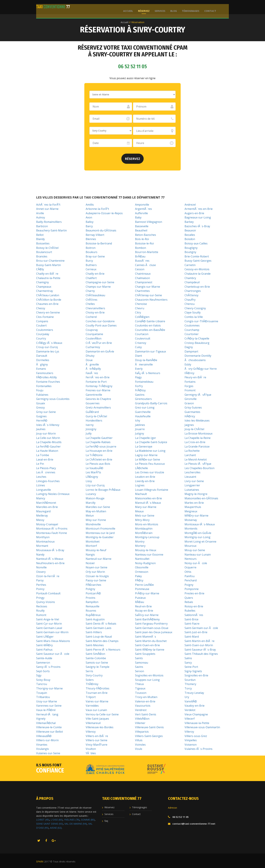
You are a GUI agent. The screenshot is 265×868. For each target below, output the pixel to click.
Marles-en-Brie (194, 503)
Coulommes (192, 325)
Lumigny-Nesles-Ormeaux (53, 494)
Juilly (89, 433)
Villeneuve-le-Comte (49, 727)
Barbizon (42, 226)
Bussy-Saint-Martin (49, 265)
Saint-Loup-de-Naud (99, 637)
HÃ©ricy (190, 416)
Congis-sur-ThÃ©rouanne (201, 321)
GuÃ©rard (92, 412)
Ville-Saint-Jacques (97, 719)
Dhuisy (90, 356)
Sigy (39, 675)
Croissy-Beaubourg (197, 343)
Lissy (89, 481)
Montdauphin (144, 529)
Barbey (189, 222)
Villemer (140, 723)
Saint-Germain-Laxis (99, 628)
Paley (138, 576)
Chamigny (43, 282)
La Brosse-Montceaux (198, 433)
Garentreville (94, 395)
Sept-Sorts (43, 671)
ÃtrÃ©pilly (93, 369)
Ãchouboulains (195, 360)
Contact (209, 7)
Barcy (89, 226)
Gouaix (41, 403)
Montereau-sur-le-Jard (100, 533)
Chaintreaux (143, 274)
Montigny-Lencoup (147, 537)
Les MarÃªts (93, 472)
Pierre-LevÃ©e (144, 585)
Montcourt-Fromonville (100, 529)
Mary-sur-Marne (146, 507)
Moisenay (191, 520)
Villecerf (190, 719)
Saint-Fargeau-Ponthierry (151, 624)
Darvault (42, 356)
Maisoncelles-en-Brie (148, 498)
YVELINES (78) (72, 820)
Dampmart (191, 351)
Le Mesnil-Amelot (196, 459)
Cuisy (138, 347)
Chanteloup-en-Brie (197, 287)
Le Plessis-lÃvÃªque (198, 464)
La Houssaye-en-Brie (99, 451)
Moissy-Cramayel (47, 524)
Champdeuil (192, 282)
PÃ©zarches (93, 585)
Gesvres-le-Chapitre (98, 399)
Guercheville (143, 412)
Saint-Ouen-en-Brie (147, 645)
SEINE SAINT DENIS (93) (50, 824)
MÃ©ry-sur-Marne (196, 516)
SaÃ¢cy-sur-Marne (147, 615)
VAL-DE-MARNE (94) (76, 824)
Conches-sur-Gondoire (100, 321)
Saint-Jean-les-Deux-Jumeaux (154, 632)
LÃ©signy (92, 477)
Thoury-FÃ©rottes (98, 688)
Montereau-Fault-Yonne (52, 533)
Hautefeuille (143, 416)
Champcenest (144, 282)
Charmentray (45, 291)
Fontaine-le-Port (96, 382)
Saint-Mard (192, 637)
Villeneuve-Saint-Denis (149, 727)
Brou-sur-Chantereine (50, 261)
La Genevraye (144, 446)
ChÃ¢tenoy (191, 295)
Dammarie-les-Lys (48, 351)
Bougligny (191, 248)
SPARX (40, 862)
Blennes (91, 239)
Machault (141, 494)
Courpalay (43, 334)
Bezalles (190, 235)
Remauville (93, 606)
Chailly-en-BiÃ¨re (47, 274)
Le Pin (40, 464)
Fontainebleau (144, 382)
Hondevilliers (94, 420)
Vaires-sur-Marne (97, 701)
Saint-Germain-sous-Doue (152, 628)
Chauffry (190, 300)
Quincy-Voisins (46, 602)
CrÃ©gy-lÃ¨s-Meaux (49, 343)
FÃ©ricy (189, 373)
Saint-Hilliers (94, 632)
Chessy (41, 308)
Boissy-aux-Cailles (196, 243)
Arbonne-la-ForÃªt (97, 209)
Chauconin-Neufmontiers (151, 300)
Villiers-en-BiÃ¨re (97, 736)
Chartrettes (142, 291)
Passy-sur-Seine (96, 580)
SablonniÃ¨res (194, 615)
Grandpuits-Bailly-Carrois (151, 403)
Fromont (190, 390)
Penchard (191, 580)
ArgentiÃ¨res (143, 209)
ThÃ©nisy (92, 684)
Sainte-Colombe (96, 658)
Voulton (91, 749)
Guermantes (192, 412)
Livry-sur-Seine (194, 481)
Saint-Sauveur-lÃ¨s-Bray (200, 650)
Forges (189, 386)
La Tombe (43, 455)
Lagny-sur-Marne (146, 455)
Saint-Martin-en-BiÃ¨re (200, 641)
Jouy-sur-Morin (46, 433)
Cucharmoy (93, 347)
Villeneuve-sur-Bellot (50, 732)
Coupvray (92, 330)
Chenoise (141, 304)
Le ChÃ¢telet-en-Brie (99, 459)
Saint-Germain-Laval (49, 628)
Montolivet (93, 542)
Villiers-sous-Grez (196, 736)
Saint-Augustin (95, 619)
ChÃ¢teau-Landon (48, 295)
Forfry (139, 386)
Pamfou (190, 576)
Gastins (140, 395)
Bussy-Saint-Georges (198, 261)
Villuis (139, 740)
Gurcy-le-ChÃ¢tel (96, 416)
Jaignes (189, 425)
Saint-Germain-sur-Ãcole (201, 628)
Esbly (188, 364)
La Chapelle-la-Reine (198, 438)
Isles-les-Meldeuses (197, 420)
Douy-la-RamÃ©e (146, 360)
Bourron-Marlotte (147, 252)
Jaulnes (41, 429)
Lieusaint (190, 477)
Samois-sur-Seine (97, 663)
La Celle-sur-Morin (48, 438)
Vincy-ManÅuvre (97, 745)
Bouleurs (92, 252)
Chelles (90, 304)
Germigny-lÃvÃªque (198, 395)
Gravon (189, 403)
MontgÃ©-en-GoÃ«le (198, 533)
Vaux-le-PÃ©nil (46, 710)
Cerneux (91, 269)
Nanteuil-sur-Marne (99, 559)
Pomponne (192, 589)
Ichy (138, 420)
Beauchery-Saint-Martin (51, 230)
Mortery (140, 546)
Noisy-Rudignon (145, 563)
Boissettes (43, 243)
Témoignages (190, 7)
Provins (91, 598)
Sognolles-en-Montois (149, 675)
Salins (188, 658)
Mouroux (190, 546)
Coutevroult (143, 338)
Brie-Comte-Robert (197, 256)
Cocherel (91, 317)
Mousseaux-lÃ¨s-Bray (50, 550)
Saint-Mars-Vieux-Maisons (53, 641)
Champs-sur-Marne (98, 287)
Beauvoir (190, 230)
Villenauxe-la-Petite (197, 723)
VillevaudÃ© (44, 736)
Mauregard (43, 511)
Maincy (41, 498)
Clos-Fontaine (45, 317)
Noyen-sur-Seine (97, 567)
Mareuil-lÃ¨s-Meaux (148, 503)
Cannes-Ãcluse (145, 265)
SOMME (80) (88, 820)
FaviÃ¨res (92, 373)
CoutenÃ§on (94, 338)
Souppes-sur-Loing (147, 680)
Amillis (90, 205)
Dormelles (43, 360)
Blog (173, 7)
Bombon (141, 248)
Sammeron (43, 663)
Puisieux (140, 598)
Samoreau (142, 663)
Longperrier (192, 485)
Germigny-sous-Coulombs (53, 399)
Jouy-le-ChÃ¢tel (194, 429)
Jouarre (140, 429)
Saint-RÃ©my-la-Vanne (150, 650)
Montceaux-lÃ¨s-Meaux (200, 524)
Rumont (41, 615)
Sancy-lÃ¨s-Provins (48, 667)
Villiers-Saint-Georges (149, 736)
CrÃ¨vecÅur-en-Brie (99, 343)
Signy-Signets (193, 671)
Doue (89, 360)
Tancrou (42, 684)
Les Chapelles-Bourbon (200, 468)
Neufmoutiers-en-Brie (50, 563)
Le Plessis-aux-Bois (98, 464)
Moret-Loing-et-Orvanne (200, 542)
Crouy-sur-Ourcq (47, 347)
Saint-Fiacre (192, 624)
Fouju (40, 390)
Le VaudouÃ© (94, 468)
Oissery (41, 572)
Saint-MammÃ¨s (146, 637)
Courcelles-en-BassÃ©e (150, 330)
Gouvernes (93, 403)
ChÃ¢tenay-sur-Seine (148, 295)
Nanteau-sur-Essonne (149, 555)
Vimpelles (191, 740)
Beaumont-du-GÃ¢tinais (101, 230)
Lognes (140, 485)
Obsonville (142, 567)
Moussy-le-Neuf (96, 550)
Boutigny (190, 252)
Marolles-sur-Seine (98, 507)
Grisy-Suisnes (193, 407)
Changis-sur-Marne (148, 287)
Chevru (140, 308)
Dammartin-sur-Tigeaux (150, 351)
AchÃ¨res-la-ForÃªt (48, 205)
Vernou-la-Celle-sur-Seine (102, 714)
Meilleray (42, 516)
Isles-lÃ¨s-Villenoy (48, 425)
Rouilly (40, 611)
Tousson (141, 693)
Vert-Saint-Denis (146, 714)
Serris (89, 671)
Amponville (142, 205)
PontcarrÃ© (93, 593)
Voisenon (191, 745)
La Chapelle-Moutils (49, 442)
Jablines (140, 425)
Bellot (40, 235)
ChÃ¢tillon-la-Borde (49, 300)
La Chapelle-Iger (146, 438)
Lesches (41, 477)
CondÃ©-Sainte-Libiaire (150, 321)
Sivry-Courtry (94, 675)
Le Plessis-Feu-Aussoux (150, 464)
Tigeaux (140, 688)
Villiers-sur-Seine (97, 740)
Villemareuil (93, 723)
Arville (40, 213)
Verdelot (190, 710)
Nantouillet (142, 559)
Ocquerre (190, 567)
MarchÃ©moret (46, 503)
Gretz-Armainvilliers (98, 407)
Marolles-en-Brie (47, 507)
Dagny (189, 347)
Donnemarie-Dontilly (198, 356)
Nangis (90, 555)
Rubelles (190, 611)
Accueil (127, 7)
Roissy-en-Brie (194, 606)
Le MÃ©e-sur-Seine (148, 459)
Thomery (190, 684)
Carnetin (190, 265)
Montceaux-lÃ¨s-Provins (52, 529)
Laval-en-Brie (45, 459)
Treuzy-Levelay (194, 693)
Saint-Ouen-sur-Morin (199, 645)
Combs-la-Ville (194, 317)
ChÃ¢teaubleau (95, 295)
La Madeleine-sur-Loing (150, 451)
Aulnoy (41, 217)
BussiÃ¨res (142, 261)
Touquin (42, 693)
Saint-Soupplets (145, 654)
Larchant (190, 455)
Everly (139, 369)
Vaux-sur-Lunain (96, 710)
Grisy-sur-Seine (46, 412)
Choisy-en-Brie (95, 312)
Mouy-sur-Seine (195, 550)
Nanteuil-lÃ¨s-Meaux (50, 559)
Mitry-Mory (142, 520)
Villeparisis (142, 732)
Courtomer (192, 334)
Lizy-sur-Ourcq (95, 485)
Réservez (143, 7)
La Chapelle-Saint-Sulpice (151, 442)
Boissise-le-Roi (144, 243)
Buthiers (91, 265)
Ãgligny (42, 364)
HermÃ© (42, 420)
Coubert (41, 325)
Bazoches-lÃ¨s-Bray (197, 226)
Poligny (90, 589)
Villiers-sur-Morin (47, 740)
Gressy (40, 407)
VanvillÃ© (191, 701)
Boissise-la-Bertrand (99, 243)
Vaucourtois (143, 706)
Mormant (42, 546)
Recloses (42, 606)
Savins (139, 667)
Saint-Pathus (44, 650)
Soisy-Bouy (43, 680)
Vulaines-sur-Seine (48, 753)
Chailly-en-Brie (95, 274)
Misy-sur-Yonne (96, 520)
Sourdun (190, 680)
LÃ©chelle (141, 468)
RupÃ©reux (93, 615)
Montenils (191, 529)
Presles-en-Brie (194, 593)
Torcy (188, 688)
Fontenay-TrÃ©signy (99, 386)
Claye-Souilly (193, 312)
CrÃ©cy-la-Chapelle (197, 338)
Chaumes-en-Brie (47, 304)
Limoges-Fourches (48, 481)
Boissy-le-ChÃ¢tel (47, 248)
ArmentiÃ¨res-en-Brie (199, 209)
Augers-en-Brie (194, 213)
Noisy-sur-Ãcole (196, 563)
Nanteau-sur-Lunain (198, 555)
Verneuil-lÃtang (47, 714)
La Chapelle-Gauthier (99, 438)
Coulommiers (45, 330)
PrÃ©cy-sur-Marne (147, 593)
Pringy (40, 598)
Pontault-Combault (48, 593)
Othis (188, 572)
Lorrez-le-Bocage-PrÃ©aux (103, 490)
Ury (187, 697)
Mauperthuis (193, 507)
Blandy (40, 239)
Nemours (191, 559)
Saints (139, 658)
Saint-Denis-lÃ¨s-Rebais (101, 624)
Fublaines (42, 395)
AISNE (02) (56, 828)
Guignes (41, 416)
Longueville (44, 490)
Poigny (189, 585)
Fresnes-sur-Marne (98, 390)
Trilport (91, 697)
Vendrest (141, 710)
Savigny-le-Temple (98, 667)
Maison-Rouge (95, 498)
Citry (138, 312)
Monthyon (43, 537)
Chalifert (91, 278)
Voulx (139, 749)
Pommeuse (142, 589)
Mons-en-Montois (147, 524)
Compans (42, 321)
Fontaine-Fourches (48, 382)
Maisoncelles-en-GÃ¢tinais (201, 498)
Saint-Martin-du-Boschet (151, 641)
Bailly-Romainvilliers (49, 222)
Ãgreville (92, 364)
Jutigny (140, 433)
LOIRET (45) (43, 820)
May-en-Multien (96, 511)
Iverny (90, 425)
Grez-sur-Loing (145, 407)
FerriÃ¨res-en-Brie (98, 377)
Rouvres (91, 611)
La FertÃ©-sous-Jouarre (101, 446)
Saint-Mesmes (95, 645)
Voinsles (140, 745)
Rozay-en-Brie (144, 611)
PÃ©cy (139, 580)
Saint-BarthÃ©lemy (147, 619)
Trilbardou (43, 697)
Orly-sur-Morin (95, 572)
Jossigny (91, 429)
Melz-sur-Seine (145, 516)
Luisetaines (192, 490)
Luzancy (91, 494)
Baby (138, 217)
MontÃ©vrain (144, 533)
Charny (90, 291)
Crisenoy (141, 343)
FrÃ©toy (140, 390)
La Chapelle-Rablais (98, 442)
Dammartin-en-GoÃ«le (100, 351)
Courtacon (142, 334)
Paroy (40, 580)
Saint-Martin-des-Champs (102, 641)
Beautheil (141, 230)
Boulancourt (44, 252)
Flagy (138, 377)
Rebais (189, 602)
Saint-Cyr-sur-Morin (49, 624)
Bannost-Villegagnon (149, 222)
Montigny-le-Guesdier (100, 537)
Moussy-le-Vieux (146, 550)
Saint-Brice (191, 619)
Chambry (190, 278)
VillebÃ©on (142, 719)
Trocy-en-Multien (146, 697)
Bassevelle (142, 226)
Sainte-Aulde (44, 658)
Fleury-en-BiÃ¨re (195, 377)
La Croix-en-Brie (195, 442)
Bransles (42, 256)
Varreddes (92, 706)
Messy (40, 520)
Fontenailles (44, 386)
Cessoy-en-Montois (197, 269)
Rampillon (92, 602)
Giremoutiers (143, 399)
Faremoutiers (45, 373)
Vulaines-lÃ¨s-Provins (198, 749)
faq (106, 821)
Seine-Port (191, 667)
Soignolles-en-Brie (196, 675)
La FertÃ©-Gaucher (48, 446)
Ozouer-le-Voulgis (97, 576)
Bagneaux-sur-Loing (198, 217)
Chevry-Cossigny (195, 308)
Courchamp (192, 330)
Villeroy (189, 732)
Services (159, 7)
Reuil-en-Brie (143, 606)
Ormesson (142, 572)
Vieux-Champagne (196, 714)
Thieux (139, 684)
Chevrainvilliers (95, 308)
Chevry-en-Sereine (48, 312)
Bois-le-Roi (142, 239)
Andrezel (190, 205)
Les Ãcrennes (46, 472)
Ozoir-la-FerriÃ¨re (48, 576)
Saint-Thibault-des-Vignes (201, 654)
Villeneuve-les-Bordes (100, 727)
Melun (90, 516)
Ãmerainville (144, 364)
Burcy (89, 261)
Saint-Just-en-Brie (196, 632)
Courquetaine (94, 334)
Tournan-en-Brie (97, 693)
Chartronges (193, 291)
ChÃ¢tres (92, 300)
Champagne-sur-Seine (100, 282)
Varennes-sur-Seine (49, 706)
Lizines (41, 485)
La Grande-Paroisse (197, 446)
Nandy (40, 555)
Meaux (139, 511)
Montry (140, 542)
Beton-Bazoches (146, 235)
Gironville (191, 399)
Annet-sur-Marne (47, 209)
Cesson (140, 269)
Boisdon (190, 239)
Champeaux (44, 287)
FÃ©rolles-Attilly (46, 377)
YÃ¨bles (91, 753)
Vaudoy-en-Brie (195, 706)
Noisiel (90, 563)
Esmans (41, 369)
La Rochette (192, 451)
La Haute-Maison (47, 451)
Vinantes (42, 745)
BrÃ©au (140, 256)
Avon (89, 217)
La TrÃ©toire (94, 455)
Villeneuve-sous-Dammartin (202, 727)
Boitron (91, 248)
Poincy (40, 589)
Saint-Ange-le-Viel (48, 619)
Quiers (189, 598)
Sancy (188, 663)
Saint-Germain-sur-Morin (52, 632)
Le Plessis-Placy (46, 468)
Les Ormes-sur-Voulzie (150, 472)
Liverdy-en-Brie (145, 481)
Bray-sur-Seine (95, 256)
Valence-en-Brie (145, 701)
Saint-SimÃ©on (95, 654)
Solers (90, 680)
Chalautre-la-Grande (198, 274)
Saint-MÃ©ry (44, 645)
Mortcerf (91, 546)
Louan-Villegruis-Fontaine (152, 490)
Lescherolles (192, 472)
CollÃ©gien (142, 317)
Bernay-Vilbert (95, 235)
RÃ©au (140, 602)
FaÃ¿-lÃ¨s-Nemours (148, 373)
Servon (140, 671)
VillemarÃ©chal (46, 723)
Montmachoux (45, 542)
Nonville (41, 567)
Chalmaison (142, 278)
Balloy (90, 222)
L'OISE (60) (57, 820)
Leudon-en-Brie (145, 477)
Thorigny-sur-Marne (49, 688)
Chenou (190, 304)
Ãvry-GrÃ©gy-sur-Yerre (201, 369)
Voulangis (43, 749)
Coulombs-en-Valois (148, 325)
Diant (138, 356)
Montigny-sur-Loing (197, 537)
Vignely (41, 719)
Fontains (190, 382)
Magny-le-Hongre (196, 494)
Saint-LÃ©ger (45, 637)
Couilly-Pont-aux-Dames (101, 325)
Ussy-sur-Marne (47, 701)
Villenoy (91, 732)
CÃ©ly (40, 269)
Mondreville (93, 524)
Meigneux (191, 511)
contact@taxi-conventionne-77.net (194, 824)
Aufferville (141, 213)
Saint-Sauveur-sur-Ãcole (53, 654)
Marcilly (91, 503)
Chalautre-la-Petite (48, 278)
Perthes (41, 585)
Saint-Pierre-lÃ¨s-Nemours (103, 650)
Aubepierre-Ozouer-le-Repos (104, 213)
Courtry (41, 338)
